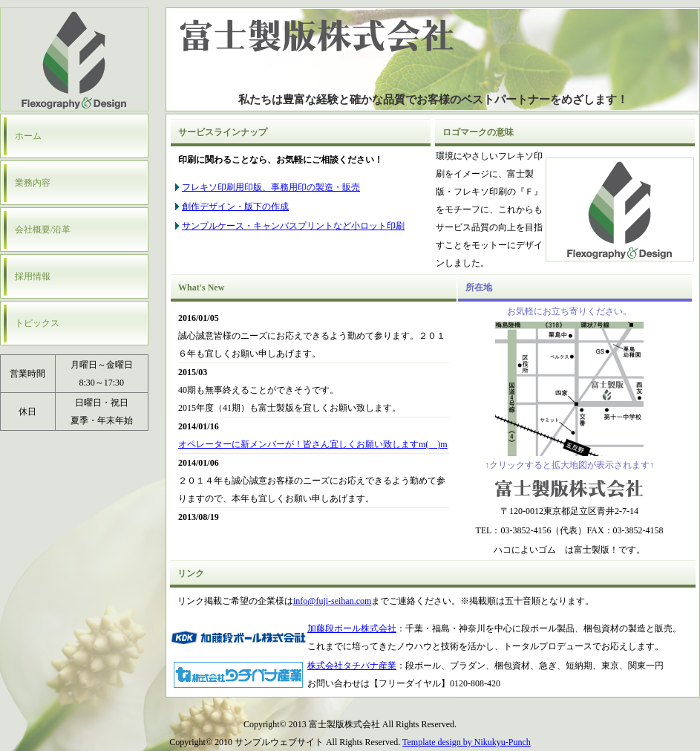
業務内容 (33, 183)
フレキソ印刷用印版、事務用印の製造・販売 (271, 187)
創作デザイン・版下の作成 (235, 207)
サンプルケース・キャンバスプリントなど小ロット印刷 (293, 226)
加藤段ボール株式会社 (352, 628)
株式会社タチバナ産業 (352, 666)
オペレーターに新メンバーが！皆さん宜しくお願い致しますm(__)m (313, 444)
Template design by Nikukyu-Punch (467, 742)
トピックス (37, 323)
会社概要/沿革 (43, 230)
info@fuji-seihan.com (332, 601)
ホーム (28, 136)
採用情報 (33, 276)
